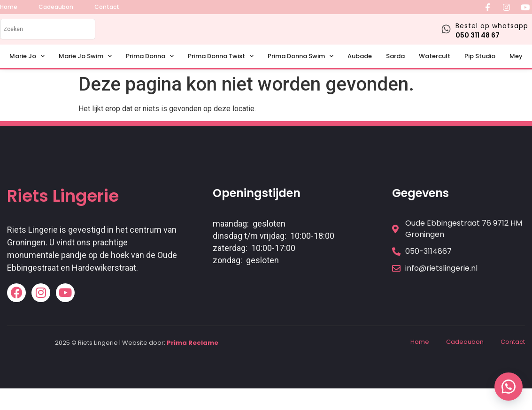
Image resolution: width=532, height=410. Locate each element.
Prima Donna (150, 68)
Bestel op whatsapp (492, 31)
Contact (513, 353)
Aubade (360, 67)
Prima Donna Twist (221, 68)
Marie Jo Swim (85, 68)
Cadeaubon (465, 353)
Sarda (395, 67)
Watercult (435, 67)
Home (420, 353)
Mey (516, 67)
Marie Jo (27, 68)
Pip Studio (480, 67)
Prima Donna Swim (301, 68)
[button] (509, 387)
